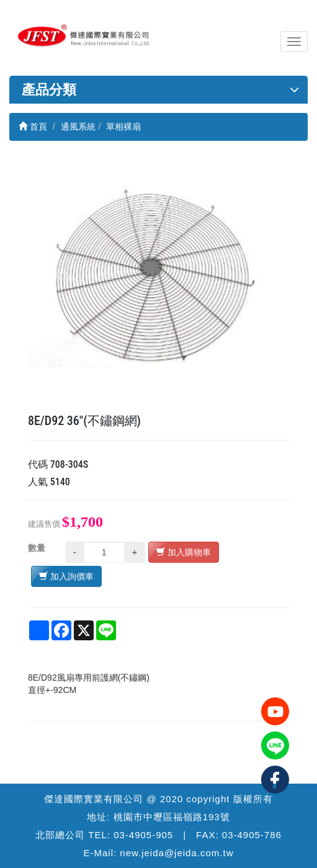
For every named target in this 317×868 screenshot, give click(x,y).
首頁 (33, 127)
